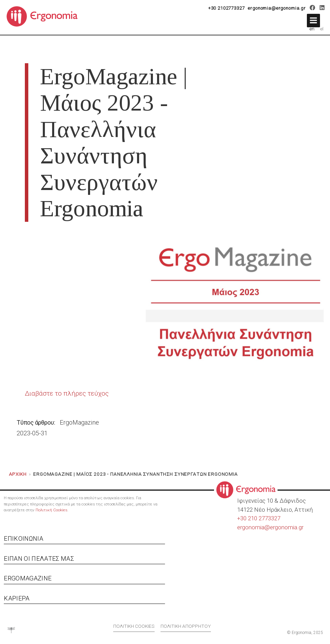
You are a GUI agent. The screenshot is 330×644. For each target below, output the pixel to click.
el (322, 29)
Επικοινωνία (23, 538)
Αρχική (18, 474)
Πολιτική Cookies (51, 510)
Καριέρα (17, 598)
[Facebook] (313, 9)
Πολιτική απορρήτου (186, 626)
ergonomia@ (254, 527)
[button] (313, 21)
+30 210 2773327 (259, 518)
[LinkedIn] (322, 9)
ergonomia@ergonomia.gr (277, 8)
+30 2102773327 (226, 8)
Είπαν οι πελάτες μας (39, 558)
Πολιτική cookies (134, 626)
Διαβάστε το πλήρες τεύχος (67, 393)
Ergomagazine (28, 578)
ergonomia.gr (287, 527)
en (312, 29)
